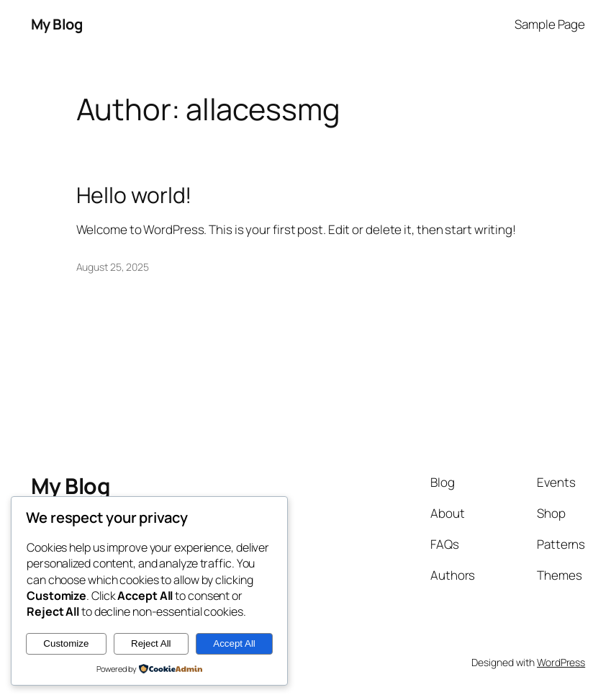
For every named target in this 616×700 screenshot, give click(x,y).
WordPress (561, 662)
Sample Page (550, 24)
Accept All (234, 643)
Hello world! (134, 195)
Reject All (151, 643)
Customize (66, 643)
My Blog (57, 24)
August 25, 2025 (113, 267)
